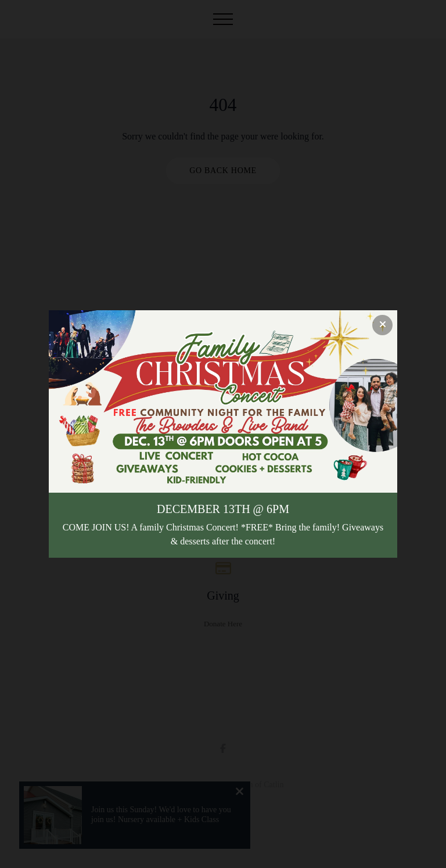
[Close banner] (382, 325)
